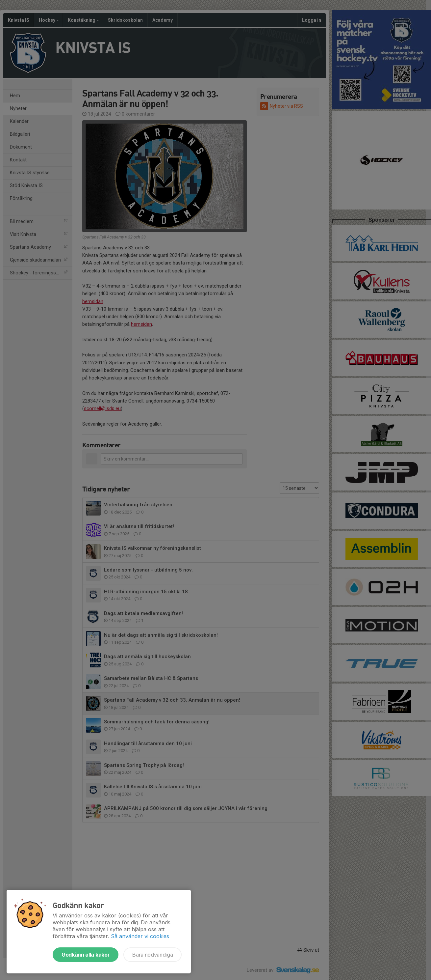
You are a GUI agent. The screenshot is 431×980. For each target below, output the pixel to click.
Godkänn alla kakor (86, 955)
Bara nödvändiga (152, 955)
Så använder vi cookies (140, 936)
